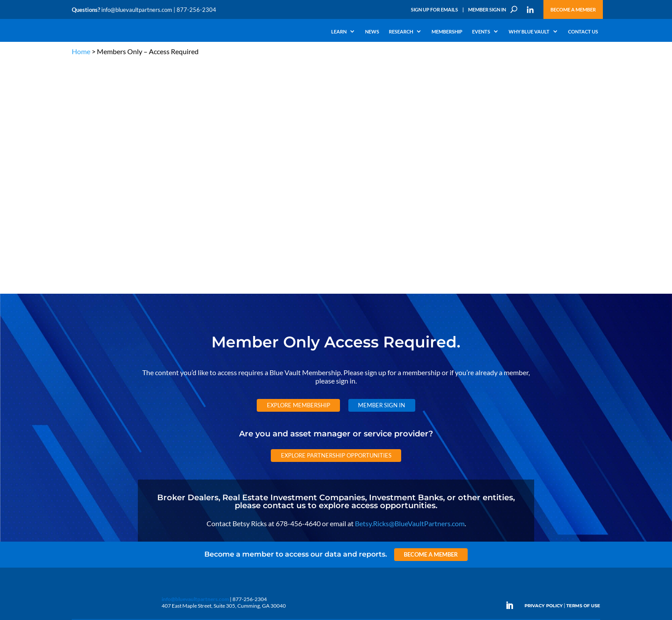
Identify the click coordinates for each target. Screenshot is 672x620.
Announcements (234, 429)
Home (81, 51)
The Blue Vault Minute (150, 419)
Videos (133, 449)
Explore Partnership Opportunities (336, 224)
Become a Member (573, 9)
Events (481, 32)
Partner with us (550, 440)
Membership (447, 32)
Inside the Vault (232, 439)
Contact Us (583, 32)
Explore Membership (299, 174)
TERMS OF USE (583, 375)
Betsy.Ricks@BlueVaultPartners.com (410, 292)
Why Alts (82, 419)
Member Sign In (487, 9)
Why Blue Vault (529, 32)
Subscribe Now (505, 531)
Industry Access (90, 459)
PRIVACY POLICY (544, 375)
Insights (223, 419)
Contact (81, 500)
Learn (339, 32)
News (372, 32)
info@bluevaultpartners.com (137, 10)
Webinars (136, 429)
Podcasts (135, 439)
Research (401, 32)
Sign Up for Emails (434, 9)
